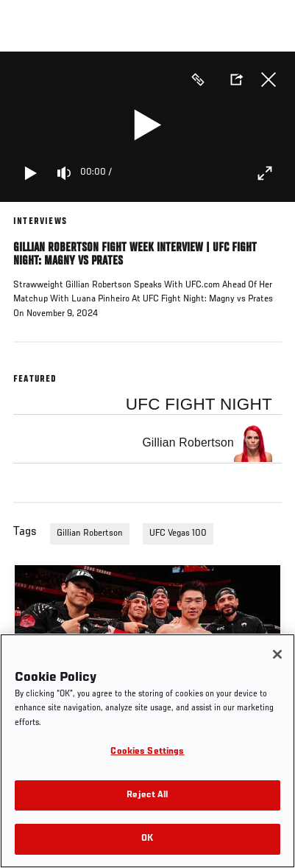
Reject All (147, 795)
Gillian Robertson (90, 533)
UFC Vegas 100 (178, 533)
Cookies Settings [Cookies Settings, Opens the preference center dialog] (147, 752)
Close (269, 80)
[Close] (277, 654)
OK (147, 839)
